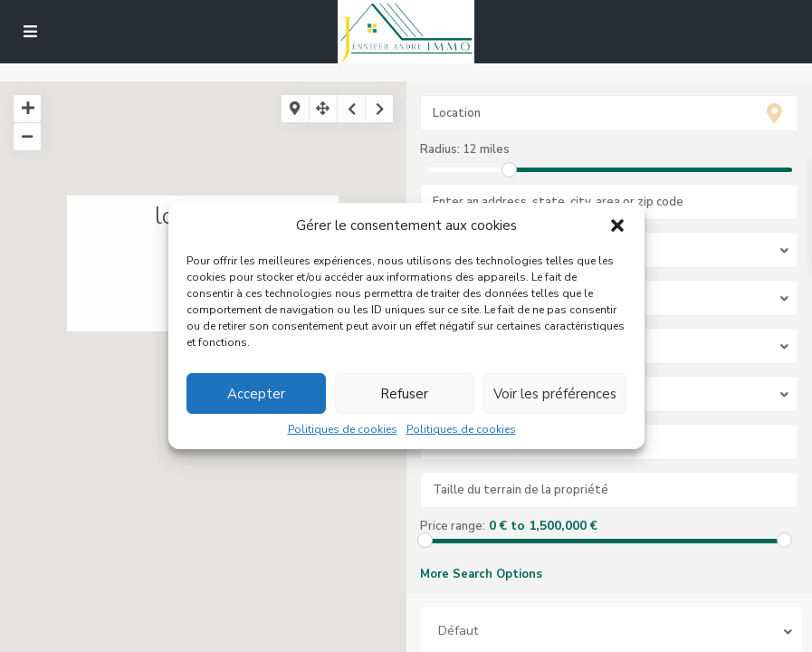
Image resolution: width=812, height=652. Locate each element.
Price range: (453, 526)
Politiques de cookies (343, 430)
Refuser (404, 394)
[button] (617, 226)
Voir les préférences (555, 394)
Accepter (256, 394)
